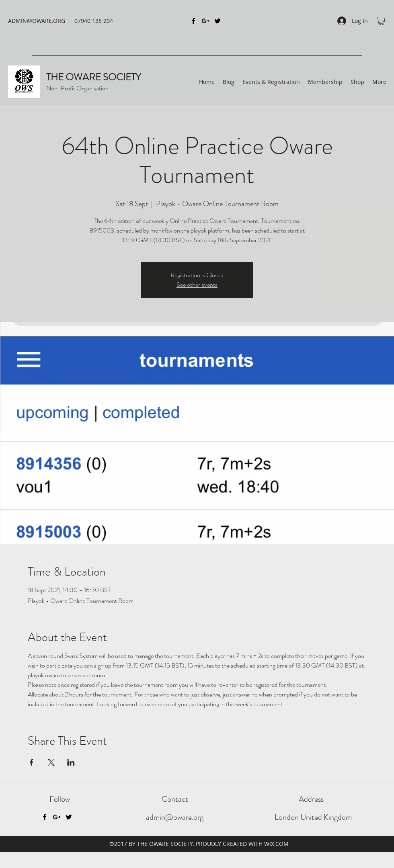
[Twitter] (69, 817)
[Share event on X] (51, 762)
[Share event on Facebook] (32, 762)
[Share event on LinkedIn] (71, 762)
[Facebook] (45, 817)
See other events (197, 285)
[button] (381, 21)
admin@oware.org (175, 817)
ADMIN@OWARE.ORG (37, 21)
